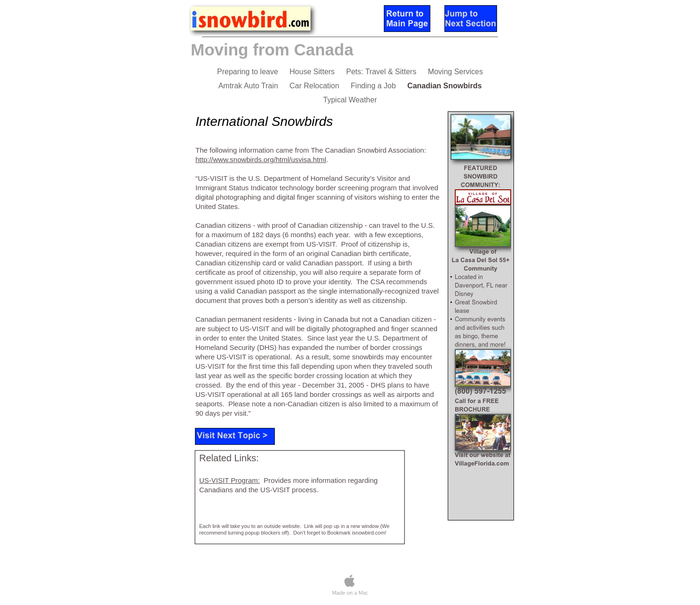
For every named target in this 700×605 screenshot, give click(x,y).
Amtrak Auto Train (249, 86)
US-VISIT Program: (229, 480)
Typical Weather (350, 100)
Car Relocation (315, 86)
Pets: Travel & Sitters (382, 72)
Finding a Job (375, 86)
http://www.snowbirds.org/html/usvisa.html (261, 159)
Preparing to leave (249, 72)
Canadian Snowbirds (444, 86)
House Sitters (313, 72)
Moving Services (455, 72)
